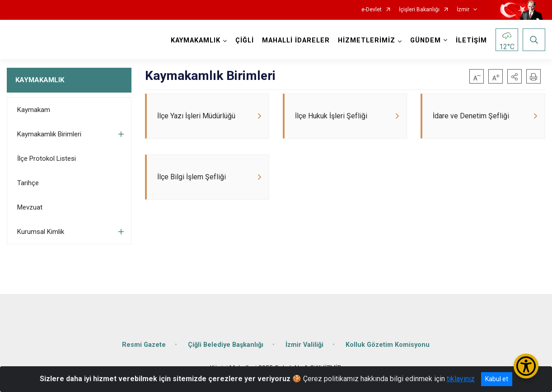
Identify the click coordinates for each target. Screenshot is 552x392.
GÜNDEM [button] (426, 40)
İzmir (463, 10)
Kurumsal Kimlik (41, 232)
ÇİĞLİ (245, 40)
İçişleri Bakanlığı (419, 10)
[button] (515, 76)
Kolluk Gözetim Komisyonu (388, 345)
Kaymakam (34, 110)
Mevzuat (30, 207)
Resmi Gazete (144, 345)
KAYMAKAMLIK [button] (196, 40)
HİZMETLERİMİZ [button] (367, 40)
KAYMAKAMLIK (40, 80)
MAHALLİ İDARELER (296, 40)
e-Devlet (372, 10)
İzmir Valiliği (304, 345)
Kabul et (497, 379)
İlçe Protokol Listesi (47, 159)
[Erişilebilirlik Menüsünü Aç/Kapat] (526, 366)
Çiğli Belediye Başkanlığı (226, 345)
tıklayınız (461, 379)
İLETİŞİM (471, 40)
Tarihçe (28, 183)
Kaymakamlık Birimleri (49, 134)
